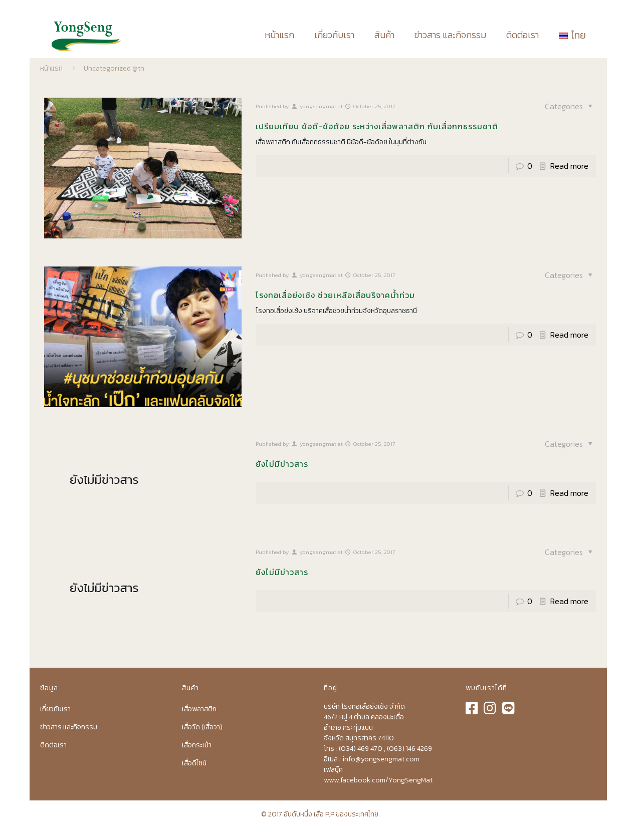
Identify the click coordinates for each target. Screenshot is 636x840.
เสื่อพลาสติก (199, 709)
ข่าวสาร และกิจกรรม (69, 727)
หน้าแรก (51, 68)
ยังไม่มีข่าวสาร (282, 464)
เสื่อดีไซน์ (194, 763)
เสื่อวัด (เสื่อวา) (202, 727)
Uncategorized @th (114, 68)
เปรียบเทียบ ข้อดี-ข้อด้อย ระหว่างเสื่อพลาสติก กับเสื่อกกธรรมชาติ (377, 126)
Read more (569, 166)
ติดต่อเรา (53, 745)
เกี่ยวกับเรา (55, 709)
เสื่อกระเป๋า (197, 745)
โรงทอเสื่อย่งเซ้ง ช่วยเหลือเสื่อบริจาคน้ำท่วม (335, 295)
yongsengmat (318, 106)
